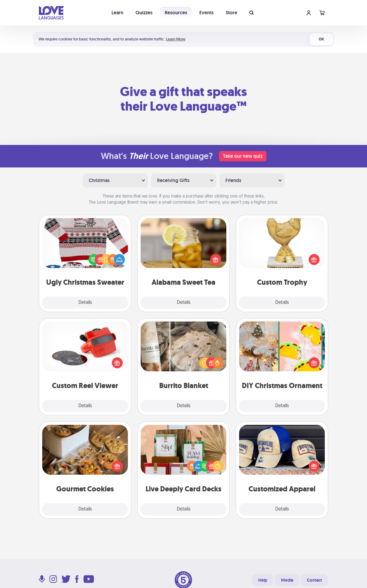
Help (263, 580)
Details (85, 303)
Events (206, 13)
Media (287, 580)
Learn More (176, 39)
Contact (314, 580)
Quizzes (144, 13)
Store (232, 13)
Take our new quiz (243, 156)
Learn (117, 13)
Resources (176, 13)
